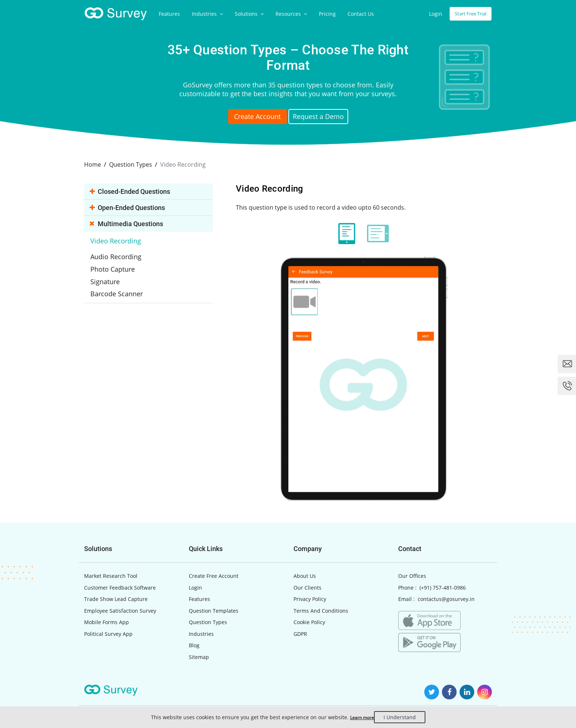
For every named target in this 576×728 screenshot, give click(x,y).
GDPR (300, 633)
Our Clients (307, 587)
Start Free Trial (468, 14)
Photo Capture (120, 262)
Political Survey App (108, 633)
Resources (291, 14)
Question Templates (214, 610)
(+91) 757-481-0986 (443, 587)
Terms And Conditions (321, 610)
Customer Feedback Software (120, 587)
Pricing (327, 14)
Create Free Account (214, 575)
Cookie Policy (309, 621)
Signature (113, 274)
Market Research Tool (111, 575)
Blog (194, 644)
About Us (305, 575)
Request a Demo (327, 117)
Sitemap (199, 656)
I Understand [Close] (405, 717)
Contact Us (361, 14)
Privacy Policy (310, 598)
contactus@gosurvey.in (446, 598)
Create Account (249, 117)
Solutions (249, 14)
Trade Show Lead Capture (116, 598)
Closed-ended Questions (132, 191)
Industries (207, 14)
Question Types (208, 621)
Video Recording (123, 240)
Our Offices (412, 575)
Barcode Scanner (124, 285)
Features (169, 14)
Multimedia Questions (128, 223)
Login (431, 14)
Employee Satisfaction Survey (120, 610)
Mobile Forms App (107, 621)
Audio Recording (123, 251)
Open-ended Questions (129, 207)
